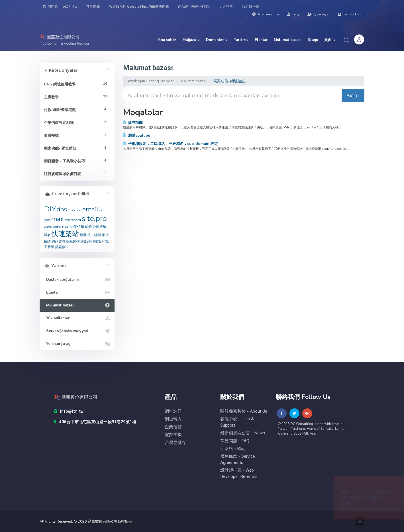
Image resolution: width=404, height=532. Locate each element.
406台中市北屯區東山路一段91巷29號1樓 (95, 422)
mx (67, 220)
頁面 (330, 40)
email (90, 209)
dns (62, 209)
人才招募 (226, 7)
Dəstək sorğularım (77, 280)
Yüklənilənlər (77, 318)
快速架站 (65, 234)
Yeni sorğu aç (77, 344)
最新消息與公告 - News (243, 433)
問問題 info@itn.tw (60, 7)
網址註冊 (173, 411)
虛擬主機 (173, 435)
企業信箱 (77, 227)
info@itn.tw (69, 412)
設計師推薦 (251, 7)
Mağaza (191, 40)
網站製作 (73, 241)
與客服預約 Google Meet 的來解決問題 (139, 7)
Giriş (293, 14)
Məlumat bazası (287, 40)
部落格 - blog (233, 449)
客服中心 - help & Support (237, 422)
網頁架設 (86, 242)
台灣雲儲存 (175, 443)
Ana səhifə (167, 40)
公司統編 (99, 227)
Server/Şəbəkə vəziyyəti (77, 331)
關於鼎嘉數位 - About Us (244, 411)
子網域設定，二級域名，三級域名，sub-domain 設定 (171, 144)
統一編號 (94, 235)
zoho (48, 227)
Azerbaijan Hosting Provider (150, 81)
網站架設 (58, 241)
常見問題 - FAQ (235, 441)
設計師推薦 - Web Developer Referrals (239, 473)
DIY (50, 209)
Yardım (241, 40)
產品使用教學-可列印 (194, 7)
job (101, 210)
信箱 (88, 227)
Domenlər (217, 40)
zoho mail (61, 227)
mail (57, 219)
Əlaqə (313, 40)
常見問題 (93, 7)
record (76, 220)
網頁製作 (99, 242)
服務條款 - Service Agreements (238, 459)
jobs (47, 220)
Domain (75, 210)
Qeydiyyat (319, 14)
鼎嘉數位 (62, 247)
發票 (83, 235)
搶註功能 (133, 123)
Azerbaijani (266, 14)
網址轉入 (173, 419)
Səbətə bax (349, 14)
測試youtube (137, 135)
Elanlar (261, 40)
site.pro (94, 219)
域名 (47, 235)
